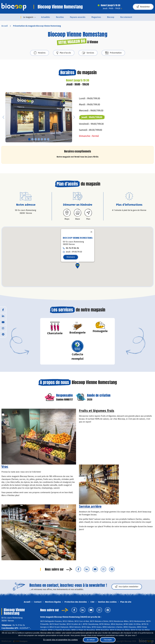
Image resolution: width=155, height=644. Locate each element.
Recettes (60, 17)
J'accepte (108, 640)
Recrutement (126, 17)
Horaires (40, 53)
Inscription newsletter (127, 587)
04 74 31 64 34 (72, 248)
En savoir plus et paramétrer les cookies (60, 640)
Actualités (46, 17)
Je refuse (91, 640)
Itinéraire (71, 257)
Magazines (96, 17)
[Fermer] (91, 232)
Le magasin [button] (28, 17)
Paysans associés (78, 17)
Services (88, 53)
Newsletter (143, 7)
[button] (3, 117)
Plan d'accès (64, 53)
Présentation (113, 53)
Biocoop (111, 17)
